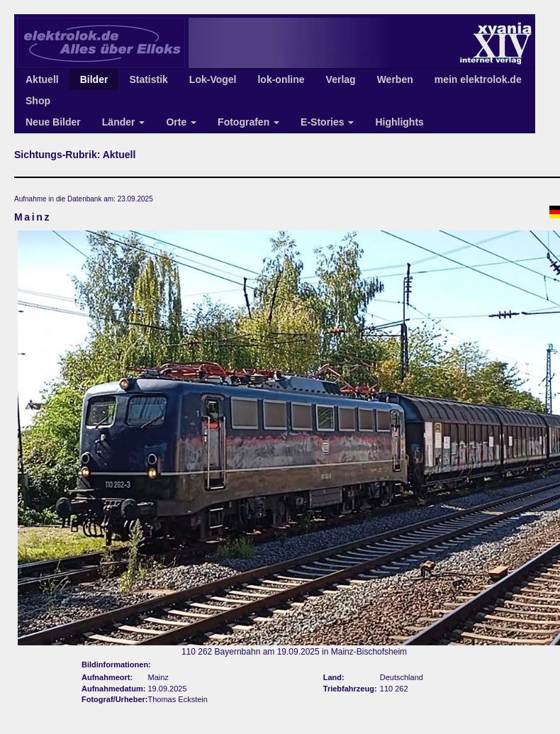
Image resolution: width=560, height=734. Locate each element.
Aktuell (42, 79)
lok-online (281, 79)
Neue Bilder (53, 122)
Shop (38, 101)
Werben (395, 79)
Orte (181, 122)
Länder (124, 122)
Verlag (341, 79)
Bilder (94, 79)
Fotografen (248, 122)
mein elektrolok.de (478, 79)
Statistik (148, 79)
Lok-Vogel (213, 79)
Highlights (399, 122)
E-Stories (327, 122)
